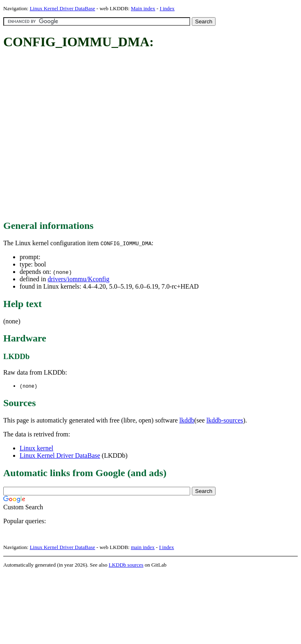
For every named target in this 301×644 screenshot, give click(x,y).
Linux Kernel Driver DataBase (63, 8)
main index (143, 548)
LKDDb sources (126, 565)
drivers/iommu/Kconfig (78, 279)
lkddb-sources (225, 421)
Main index (143, 8)
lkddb (187, 421)
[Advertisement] (77, 135)
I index (167, 8)
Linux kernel (36, 449)
